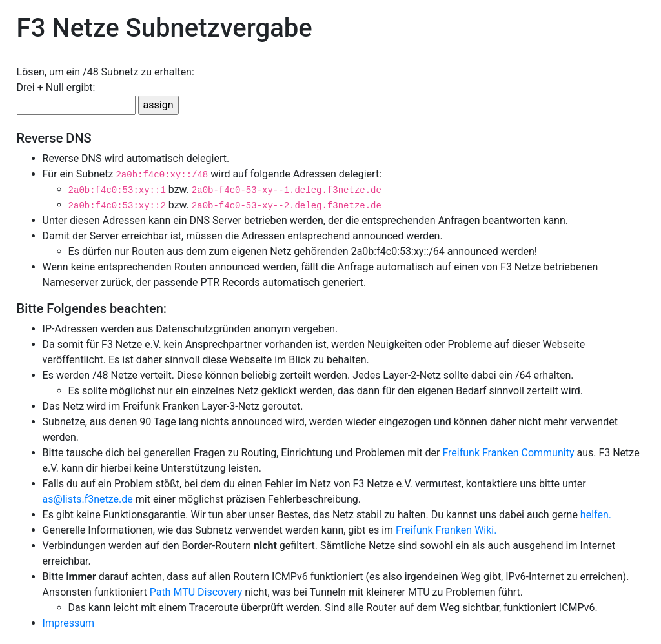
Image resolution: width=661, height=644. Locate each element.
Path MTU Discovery (196, 592)
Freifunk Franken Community (508, 453)
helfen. (596, 515)
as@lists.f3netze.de (88, 499)
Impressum (69, 623)
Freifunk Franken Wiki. (446, 530)
